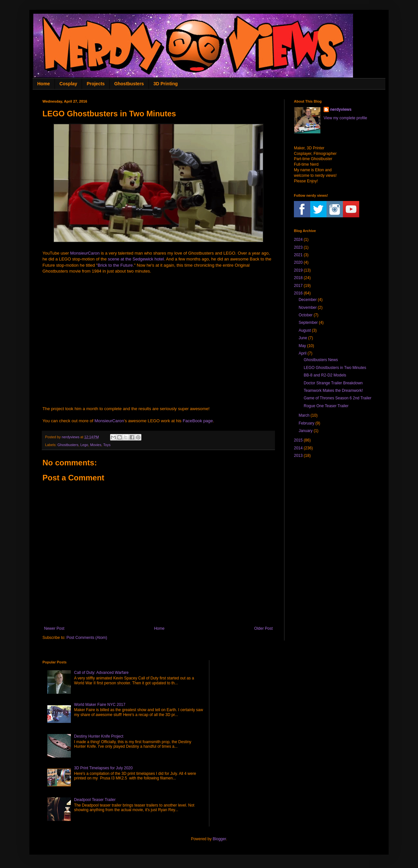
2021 (298, 255)
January (305, 431)
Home (44, 84)
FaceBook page (198, 421)
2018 (298, 278)
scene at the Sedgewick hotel (136, 259)
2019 (298, 270)
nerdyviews (341, 109)
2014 (298, 448)
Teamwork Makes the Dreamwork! (333, 391)
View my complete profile (345, 118)
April (302, 353)
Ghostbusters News (321, 360)
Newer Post (54, 628)
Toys (107, 445)
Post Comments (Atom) (87, 638)
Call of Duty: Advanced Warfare (101, 673)
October (305, 315)
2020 (298, 262)
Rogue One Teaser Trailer (326, 406)
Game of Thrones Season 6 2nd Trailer (338, 398)
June (303, 338)
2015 (298, 440)
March (304, 415)
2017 (298, 286)
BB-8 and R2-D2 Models (325, 375)
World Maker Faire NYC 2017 (100, 705)
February (306, 423)
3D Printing (166, 84)
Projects (96, 84)
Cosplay (68, 84)
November (307, 308)
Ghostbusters (129, 84)
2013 (298, 456)
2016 (298, 293)
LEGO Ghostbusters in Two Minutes (335, 368)
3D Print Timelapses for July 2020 (103, 768)
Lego (84, 445)
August (305, 330)
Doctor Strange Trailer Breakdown (333, 383)
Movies (96, 445)
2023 (298, 247)
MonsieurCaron (85, 253)
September (308, 323)
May (302, 346)
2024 (298, 240)
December (307, 300)
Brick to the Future (115, 265)
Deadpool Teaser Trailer (95, 800)
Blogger (219, 839)
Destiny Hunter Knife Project (99, 736)
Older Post (263, 628)
